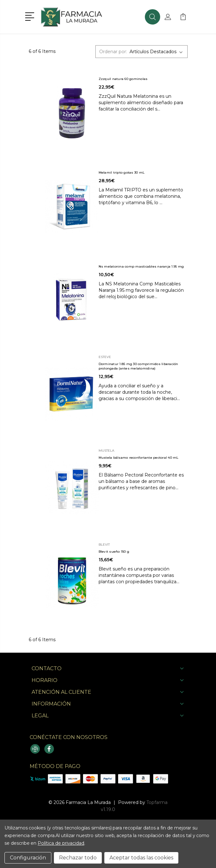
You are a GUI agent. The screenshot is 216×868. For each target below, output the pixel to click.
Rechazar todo (78, 858)
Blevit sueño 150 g (114, 552)
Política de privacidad (61, 843)
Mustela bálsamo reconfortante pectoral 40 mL (139, 458)
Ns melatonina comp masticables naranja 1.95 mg (141, 266)
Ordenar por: (113, 52)
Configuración (28, 858)
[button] (31, 16)
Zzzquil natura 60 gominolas (123, 79)
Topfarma (157, 802)
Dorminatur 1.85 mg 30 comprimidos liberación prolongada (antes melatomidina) (138, 366)
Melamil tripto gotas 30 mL (122, 172)
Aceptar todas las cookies (141, 858)
